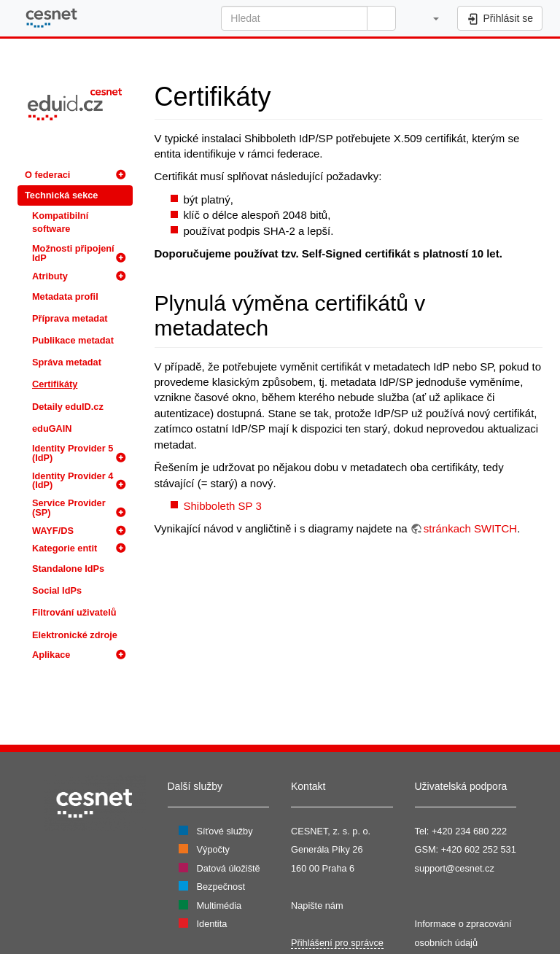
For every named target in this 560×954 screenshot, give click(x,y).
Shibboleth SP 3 (223, 506)
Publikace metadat (73, 340)
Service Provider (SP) (69, 508)
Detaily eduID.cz (68, 407)
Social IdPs (57, 590)
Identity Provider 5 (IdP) (73, 453)
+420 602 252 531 (479, 849)
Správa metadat (67, 362)
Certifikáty (55, 384)
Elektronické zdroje (75, 635)
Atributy (50, 276)
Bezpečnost (221, 887)
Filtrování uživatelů (74, 612)
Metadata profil (65, 296)
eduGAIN (52, 428)
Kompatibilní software (60, 222)
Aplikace (51, 655)
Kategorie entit (65, 548)
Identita (212, 924)
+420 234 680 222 (469, 831)
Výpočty (213, 849)
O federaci (47, 175)
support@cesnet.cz (455, 868)
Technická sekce (61, 195)
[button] (428, 18)
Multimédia (219, 905)
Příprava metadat (70, 318)
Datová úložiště (229, 868)
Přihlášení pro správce (337, 943)
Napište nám (317, 905)
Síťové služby (225, 831)
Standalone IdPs (68, 569)
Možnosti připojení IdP (73, 253)
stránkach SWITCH (470, 528)
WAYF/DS (53, 531)
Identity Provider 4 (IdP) (73, 481)
